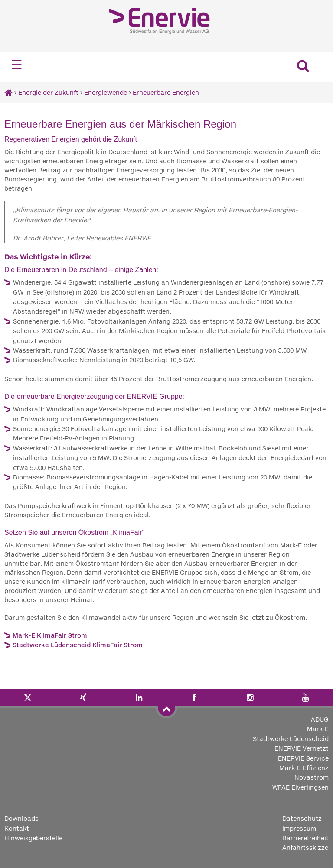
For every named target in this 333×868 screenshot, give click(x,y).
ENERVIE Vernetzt (302, 748)
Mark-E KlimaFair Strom (50, 635)
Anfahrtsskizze (305, 847)
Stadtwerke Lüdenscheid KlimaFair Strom (78, 645)
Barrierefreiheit (305, 838)
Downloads (21, 818)
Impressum (299, 828)
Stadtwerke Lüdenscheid (291, 739)
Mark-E (318, 729)
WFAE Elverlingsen (300, 787)
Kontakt (17, 828)
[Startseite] (8, 92)
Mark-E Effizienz (304, 768)
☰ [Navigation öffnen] (17, 65)
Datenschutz (302, 818)
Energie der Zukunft (48, 92)
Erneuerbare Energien (166, 92)
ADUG (320, 719)
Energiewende (106, 92)
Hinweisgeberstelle (33, 838)
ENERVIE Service (303, 758)
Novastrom (312, 777)
